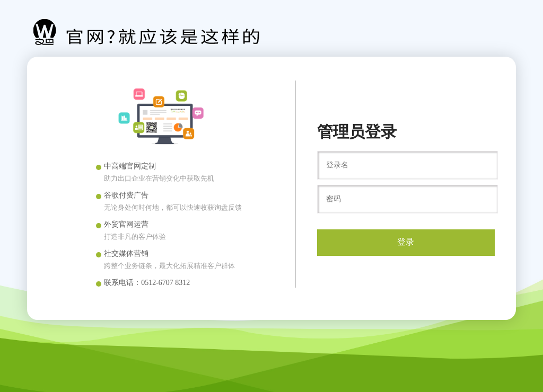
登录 (406, 242)
